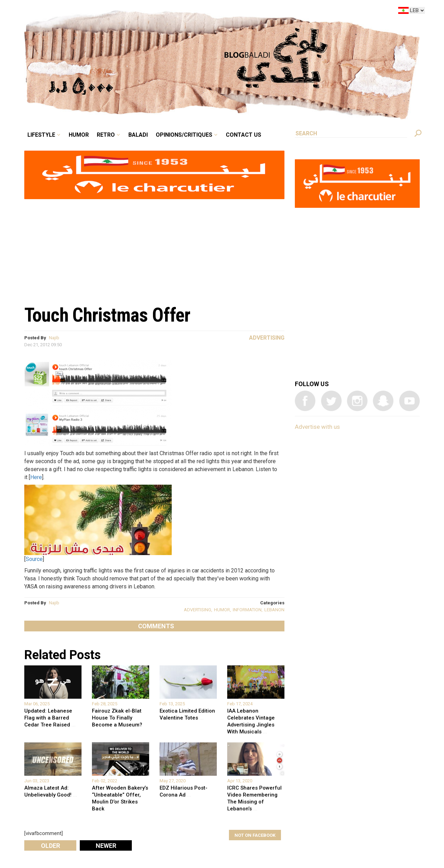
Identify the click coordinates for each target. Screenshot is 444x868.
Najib (54, 338)
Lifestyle (41, 135)
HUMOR (222, 610)
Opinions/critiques (184, 135)
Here (36, 477)
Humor (79, 135)
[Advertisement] (154, 248)
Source (34, 559)
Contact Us (244, 135)
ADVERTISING (198, 610)
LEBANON (274, 610)
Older (50, 846)
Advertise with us (317, 427)
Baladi (138, 135)
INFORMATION (247, 610)
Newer (106, 846)
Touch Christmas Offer (107, 315)
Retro (106, 135)
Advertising (267, 338)
